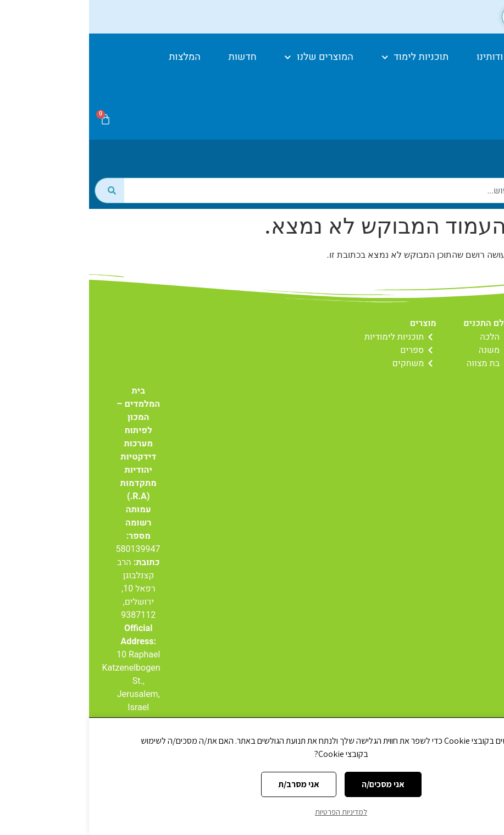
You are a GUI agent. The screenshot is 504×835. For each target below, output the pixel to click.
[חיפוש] (20, 206)
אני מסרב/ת (210, 784)
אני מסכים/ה (294, 784)
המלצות (96, 57)
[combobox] (267, 206)
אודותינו (404, 57)
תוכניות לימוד (326, 57)
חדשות (154, 57)
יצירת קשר (457, 82)
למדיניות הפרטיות (252, 812)
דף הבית (465, 57)
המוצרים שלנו (229, 57)
